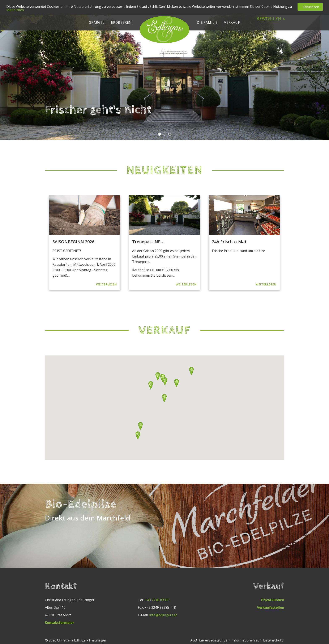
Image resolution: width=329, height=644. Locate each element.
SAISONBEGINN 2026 (73, 242)
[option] (85, 243)
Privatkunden (273, 600)
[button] (97, 22)
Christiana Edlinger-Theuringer (82, 640)
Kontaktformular (59, 623)
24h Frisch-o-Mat (229, 242)
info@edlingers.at (163, 615)
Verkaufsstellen (271, 607)
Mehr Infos (15, 10)
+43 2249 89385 (157, 600)
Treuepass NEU (148, 242)
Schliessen (311, 7)
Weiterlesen (106, 284)
